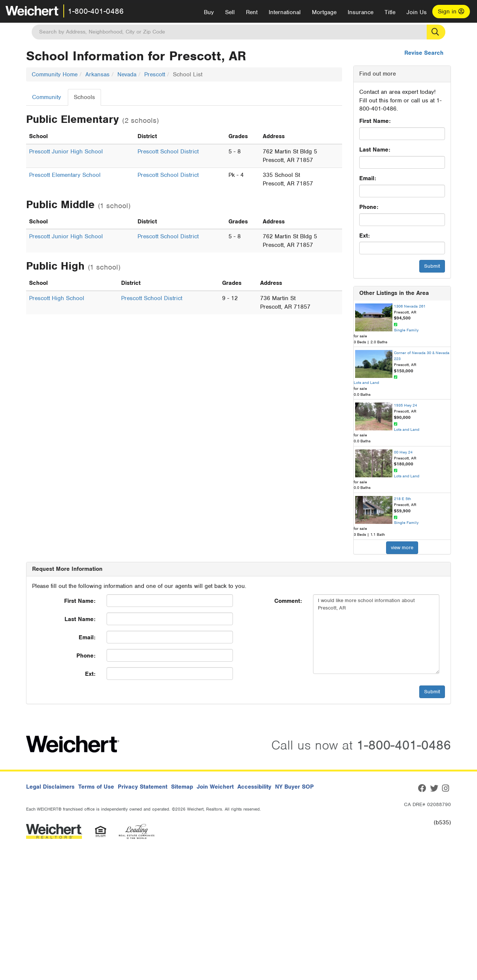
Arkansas (97, 74)
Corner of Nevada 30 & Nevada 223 (422, 356)
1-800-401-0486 (96, 11)
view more (402, 548)
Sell (230, 12)
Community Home (55, 74)
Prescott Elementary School (65, 175)
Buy (209, 12)
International (285, 12)
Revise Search (424, 53)
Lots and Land (366, 382)
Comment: (288, 601)
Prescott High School (57, 298)
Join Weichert (215, 787)
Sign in (451, 12)
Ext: (364, 236)
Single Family (406, 330)
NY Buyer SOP (294, 787)
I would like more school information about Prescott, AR (376, 634)
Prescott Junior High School (66, 152)
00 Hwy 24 (403, 452)
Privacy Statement (143, 787)
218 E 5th (402, 499)
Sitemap (182, 787)
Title (390, 12)
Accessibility (254, 787)
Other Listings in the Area (394, 293)
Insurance (361, 12)
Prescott (155, 74)
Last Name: (375, 150)
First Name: (375, 121)
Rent (252, 12)
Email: (368, 178)
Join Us (417, 12)
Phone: (369, 207)
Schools (84, 97)
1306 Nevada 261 (410, 306)
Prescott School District (168, 152)
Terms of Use (96, 787)
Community (47, 97)
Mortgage (324, 12)
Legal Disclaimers (50, 787)
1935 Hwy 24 (405, 405)
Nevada (127, 74)
